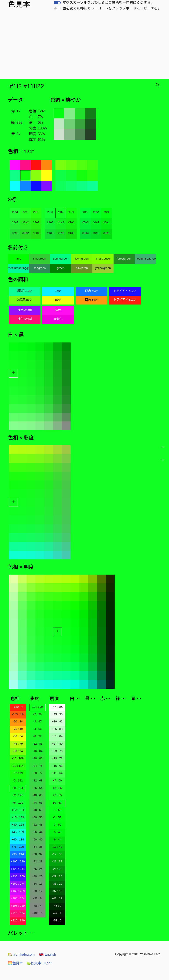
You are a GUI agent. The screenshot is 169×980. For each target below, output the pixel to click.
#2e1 (36, 222)
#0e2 (96, 222)
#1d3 (50, 233)
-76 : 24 (38, 869)
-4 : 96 (37, 729)
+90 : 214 (18, 854)
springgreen (61, 259)
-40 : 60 (38, 795)
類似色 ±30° (25, 291)
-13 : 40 (57, 847)
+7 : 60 (57, 780)
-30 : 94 (18, 751)
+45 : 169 (18, 832)
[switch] (57, 3)
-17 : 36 (57, 854)
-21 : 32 (57, 861)
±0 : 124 (18, 788)
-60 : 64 (18, 736)
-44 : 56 (38, 803)
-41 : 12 (57, 898)
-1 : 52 (57, 810)
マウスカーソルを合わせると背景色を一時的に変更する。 (108, 3)
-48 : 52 (38, 810)
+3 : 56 (57, 788)
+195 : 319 (18, 906)
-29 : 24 (57, 876)
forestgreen (124, 259)
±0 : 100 (37, 707)
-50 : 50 (38, 817)
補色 (58, 310)
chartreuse (103, 259)
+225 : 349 (18, 920)
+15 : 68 (57, 766)
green (61, 268)
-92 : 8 (37, 898)
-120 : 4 (18, 707)
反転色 (58, 319)
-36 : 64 (38, 788)
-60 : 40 (38, 839)
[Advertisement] (85, 46)
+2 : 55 (57, 795)
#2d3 (15, 233)
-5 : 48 (57, 832)
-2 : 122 (18, 780)
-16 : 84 (38, 751)
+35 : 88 (57, 729)
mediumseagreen (145, 259)
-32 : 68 (38, 780)
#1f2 (61, 212)
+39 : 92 (57, 721)
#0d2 (96, 233)
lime (18, 259)
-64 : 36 (38, 847)
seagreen (40, 268)
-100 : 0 (38, 913)
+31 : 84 (57, 736)
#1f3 (50, 212)
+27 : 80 (57, 744)
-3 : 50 (57, 825)
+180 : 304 (18, 898)
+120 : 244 (18, 869)
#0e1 (107, 222)
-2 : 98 (37, 714)
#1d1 (71, 233)
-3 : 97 (37, 721)
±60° (58, 291)
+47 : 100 (57, 707)
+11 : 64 (57, 773)
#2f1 (36, 212)
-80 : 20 (38, 876)
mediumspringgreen (18, 268)
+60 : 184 (18, 839)
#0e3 (85, 222)
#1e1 (71, 222)
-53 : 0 (57, 920)
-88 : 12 (38, 891)
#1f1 (71, 212)
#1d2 (61, 233)
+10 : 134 (18, 810)
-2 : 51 (57, 817)
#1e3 (50, 222)
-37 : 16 (57, 891)
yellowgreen (103, 268)
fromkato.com (21, 954)
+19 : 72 (57, 758)
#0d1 (107, 233)
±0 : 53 (57, 803)
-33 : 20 (57, 884)
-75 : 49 (18, 729)
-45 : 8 (57, 906)
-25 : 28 (57, 869)
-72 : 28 (38, 861)
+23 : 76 (57, 751)
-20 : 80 (38, 758)
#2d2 (26, 233)
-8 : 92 (37, 736)
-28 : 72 (38, 773)
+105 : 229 (18, 861)
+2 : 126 (18, 795)
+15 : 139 (18, 817)
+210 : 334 (18, 913)
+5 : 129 (18, 803)
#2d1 (36, 233)
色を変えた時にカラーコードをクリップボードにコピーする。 (112, 8)
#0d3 (85, 233)
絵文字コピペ (39, 963)
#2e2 (26, 222)
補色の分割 (25, 310)
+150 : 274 (18, 884)
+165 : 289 (18, 891)
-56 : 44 (38, 832)
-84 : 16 (38, 884)
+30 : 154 (18, 825)
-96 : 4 (37, 906)
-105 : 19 (18, 714)
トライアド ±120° (125, 291)
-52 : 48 (38, 825)
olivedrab (82, 268)
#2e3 (15, 222)
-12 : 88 (38, 744)
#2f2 (26, 212)
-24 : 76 (38, 766)
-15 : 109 (18, 758)
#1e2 (61, 222)
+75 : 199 (18, 847)
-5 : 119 (18, 773)
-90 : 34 (18, 721)
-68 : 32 (38, 854)
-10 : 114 (18, 766)
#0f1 (107, 212)
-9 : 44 (57, 839)
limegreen (40, 259)
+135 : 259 (18, 876)
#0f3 (85, 212)
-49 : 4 (57, 913)
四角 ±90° (91, 291)
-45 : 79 (18, 744)
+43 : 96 (57, 714)
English (48, 954)
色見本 (15, 963)
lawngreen (82, 259)
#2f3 (15, 212)
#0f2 (96, 212)
